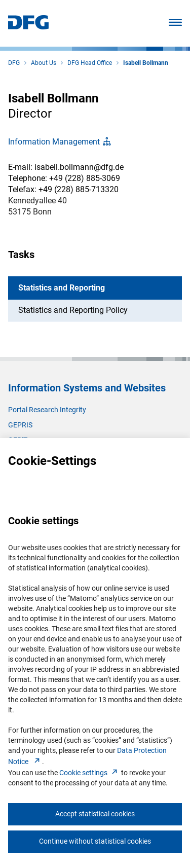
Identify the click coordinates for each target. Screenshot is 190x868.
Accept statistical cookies (95, 814)
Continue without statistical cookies (95, 841)
